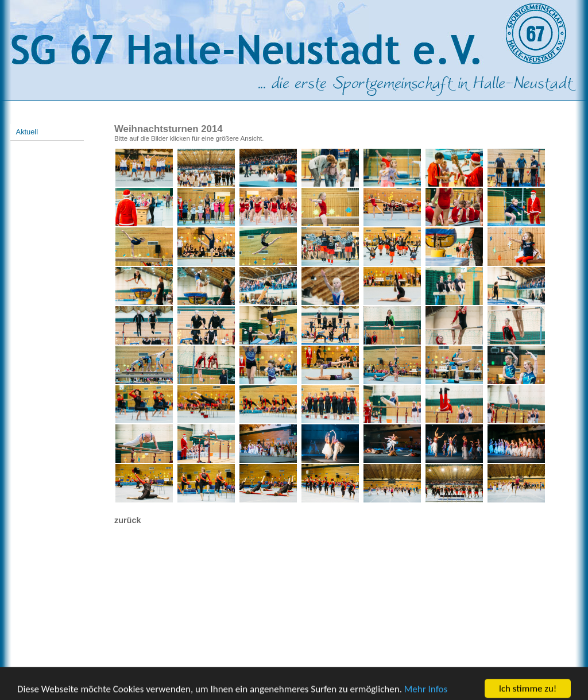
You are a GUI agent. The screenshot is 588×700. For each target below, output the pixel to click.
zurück (127, 520)
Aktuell (27, 132)
